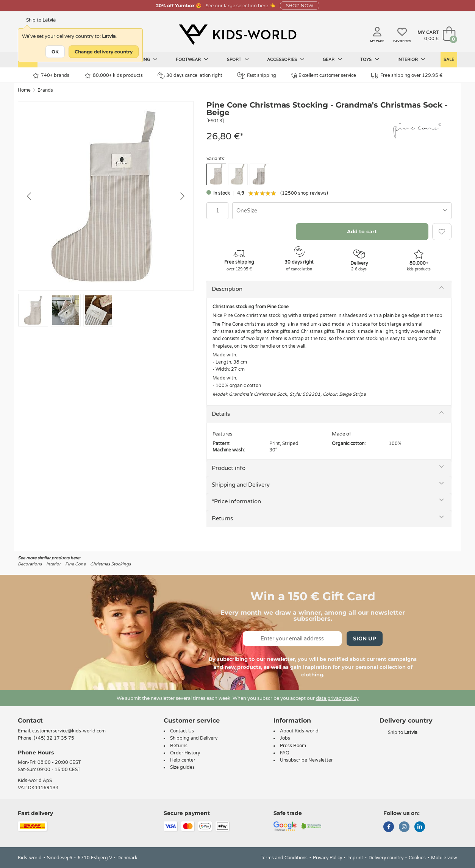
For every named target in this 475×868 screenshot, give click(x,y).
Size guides (182, 767)
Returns (222, 518)
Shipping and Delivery (241, 485)
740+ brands (51, 76)
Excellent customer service (323, 76)
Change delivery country (104, 52)
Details (221, 414)
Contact (30, 720)
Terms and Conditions (284, 858)
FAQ (285, 753)
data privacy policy (337, 698)
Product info (229, 468)
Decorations (30, 564)
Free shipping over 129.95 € (407, 76)
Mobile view (444, 858)
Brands (45, 90)
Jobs (285, 738)
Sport (238, 59)
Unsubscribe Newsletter (306, 760)
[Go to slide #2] (66, 310)
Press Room (293, 746)
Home (24, 90)
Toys (370, 59)
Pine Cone (75, 564)
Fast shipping (257, 76)
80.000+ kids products (114, 76)
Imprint (355, 858)
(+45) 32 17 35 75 (54, 738)
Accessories (286, 59)
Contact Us (182, 731)
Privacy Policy (327, 858)
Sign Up (365, 639)
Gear (332, 59)
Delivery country (386, 858)
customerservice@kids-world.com (69, 731)
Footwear (192, 59)
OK (55, 52)
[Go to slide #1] (33, 310)
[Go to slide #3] (98, 310)
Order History (185, 753)
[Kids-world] (237, 34)
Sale (449, 60)
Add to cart (362, 231)
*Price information (236, 501)
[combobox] (342, 211)
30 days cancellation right (190, 75)
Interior (411, 59)
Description (227, 289)
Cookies (417, 858)
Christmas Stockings (110, 564)
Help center (183, 760)
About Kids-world (299, 731)
